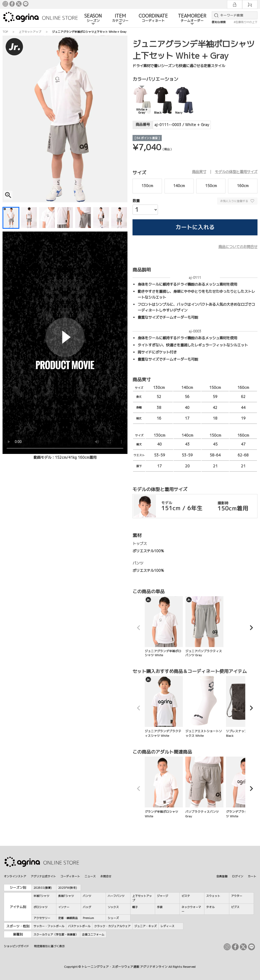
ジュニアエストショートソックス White (204, 707)
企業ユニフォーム (93, 934)
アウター (237, 896)
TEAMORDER (192, 18)
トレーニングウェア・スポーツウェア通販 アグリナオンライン (125, 967)
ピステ (186, 896)
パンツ (87, 896)
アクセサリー (42, 918)
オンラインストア (15, 876)
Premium (88, 918)
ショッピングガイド (16, 946)
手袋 (160, 907)
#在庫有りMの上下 (246, 22)
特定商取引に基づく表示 (49, 946)
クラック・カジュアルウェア (112, 926)
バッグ (87, 907)
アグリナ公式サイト (43, 876)
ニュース (90, 876)
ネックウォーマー (191, 909)
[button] (139, 628)
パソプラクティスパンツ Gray (204, 787)
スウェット (213, 896)
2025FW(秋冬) (68, 888)
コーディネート (70, 876)
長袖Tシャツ (66, 896)
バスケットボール (79, 926)
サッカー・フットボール (49, 926)
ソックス (113, 907)
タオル (210, 907)
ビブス (235, 907)
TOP (5, 32)
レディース (167, 926)
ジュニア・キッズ (145, 926)
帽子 (135, 907)
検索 (215, 15)
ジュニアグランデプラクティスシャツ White (164, 707)
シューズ (113, 918)
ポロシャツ (40, 907)
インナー (64, 907)
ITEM (120, 18)
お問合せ (106, 876)
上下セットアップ (30, 32)
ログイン (238, 876)
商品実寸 (199, 172)
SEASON (93, 18)
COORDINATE (153, 18)
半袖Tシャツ (41, 896)
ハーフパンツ (116, 896)
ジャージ (162, 896)
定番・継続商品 (68, 918)
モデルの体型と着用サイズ (236, 172)
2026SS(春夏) (43, 888)
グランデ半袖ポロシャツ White (164, 787)
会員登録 (222, 876)
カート (252, 876)
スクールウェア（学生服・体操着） (56, 934)
